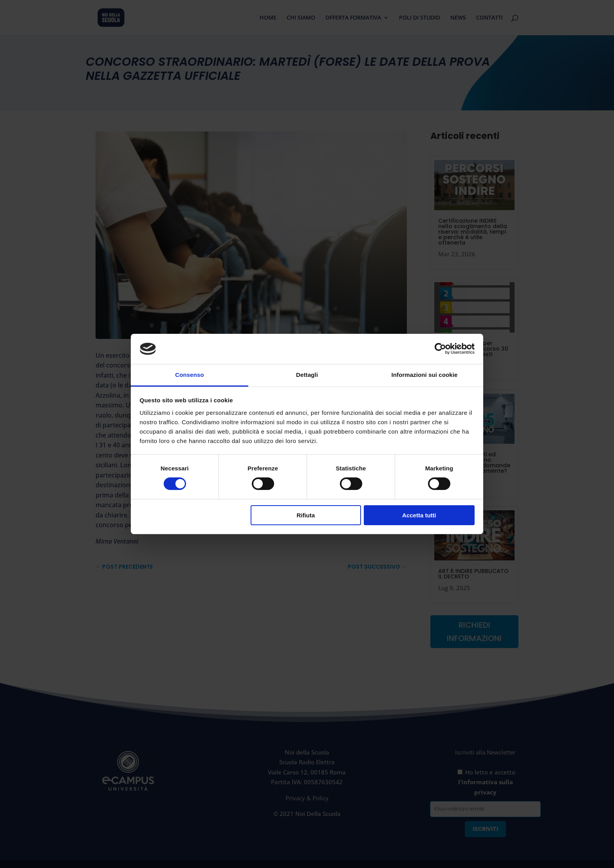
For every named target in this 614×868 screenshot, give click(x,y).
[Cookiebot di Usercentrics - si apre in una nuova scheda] (440, 349)
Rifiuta (306, 515)
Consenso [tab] (189, 375)
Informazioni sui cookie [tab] (425, 375)
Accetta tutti (419, 515)
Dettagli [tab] (307, 375)
